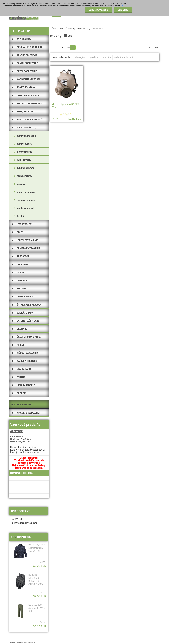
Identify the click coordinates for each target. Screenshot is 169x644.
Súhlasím (123, 10)
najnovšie (106, 57)
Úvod (54, 29)
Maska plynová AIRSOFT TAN (65, 106)
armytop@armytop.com (25, 523)
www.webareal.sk (30, 642)
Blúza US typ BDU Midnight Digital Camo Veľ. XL (37, 548)
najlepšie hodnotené (124, 57)
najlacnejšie (79, 57)
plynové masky (84, 29)
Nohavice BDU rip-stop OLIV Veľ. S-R (37, 608)
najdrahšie (93, 57)
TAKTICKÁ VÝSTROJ (67, 29)
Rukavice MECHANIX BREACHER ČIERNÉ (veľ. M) (36, 579)
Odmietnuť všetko (98, 10)
